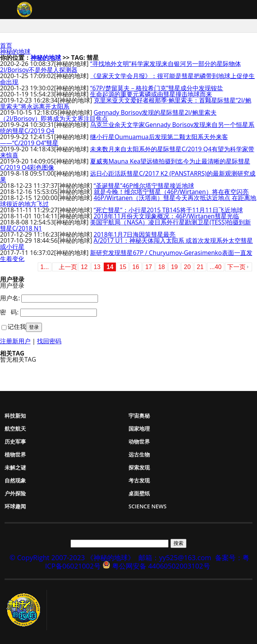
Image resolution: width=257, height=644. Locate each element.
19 (174, 267)
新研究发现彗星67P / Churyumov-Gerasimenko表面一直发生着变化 (126, 256)
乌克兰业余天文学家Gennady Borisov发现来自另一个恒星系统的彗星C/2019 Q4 (127, 128)
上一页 (68, 267)
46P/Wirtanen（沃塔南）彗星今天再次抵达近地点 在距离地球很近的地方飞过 (128, 201)
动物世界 (139, 441)
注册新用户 (15, 341)
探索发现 (139, 467)
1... (45, 267)
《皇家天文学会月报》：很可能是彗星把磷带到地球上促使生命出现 (127, 79)
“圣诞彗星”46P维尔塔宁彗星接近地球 (144, 186)
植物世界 (15, 454)
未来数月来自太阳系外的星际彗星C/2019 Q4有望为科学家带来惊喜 (127, 152)
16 (136, 267)
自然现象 (15, 480)
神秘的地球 (15, 51)
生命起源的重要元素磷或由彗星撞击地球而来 (151, 94)
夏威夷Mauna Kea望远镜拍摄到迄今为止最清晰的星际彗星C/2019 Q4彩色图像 (125, 164)
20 (187, 267)
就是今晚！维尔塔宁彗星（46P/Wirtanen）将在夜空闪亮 (171, 192)
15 (123, 267)
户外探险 (15, 493)
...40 (216, 267)
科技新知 (15, 416)
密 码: (9, 312)
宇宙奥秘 (139, 416)
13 (97, 267)
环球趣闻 (15, 506)
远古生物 (139, 454)
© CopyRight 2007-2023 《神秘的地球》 (72, 557)
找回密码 (49, 341)
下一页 (236, 267)
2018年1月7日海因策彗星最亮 (135, 234)
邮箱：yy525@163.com (175, 557)
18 (162, 267)
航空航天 (15, 429)
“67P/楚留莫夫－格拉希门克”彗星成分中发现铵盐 (157, 88)
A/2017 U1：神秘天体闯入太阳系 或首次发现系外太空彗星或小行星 (126, 244)
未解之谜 (15, 467)
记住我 (17, 327)
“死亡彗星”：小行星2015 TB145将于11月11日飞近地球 (168, 210)
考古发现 (139, 480)
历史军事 (15, 441)
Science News (148, 506)
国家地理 (139, 429)
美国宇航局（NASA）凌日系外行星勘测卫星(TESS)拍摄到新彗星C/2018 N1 (125, 225)
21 (200, 267)
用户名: (10, 298)
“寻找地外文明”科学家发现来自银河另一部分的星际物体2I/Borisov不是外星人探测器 (120, 67)
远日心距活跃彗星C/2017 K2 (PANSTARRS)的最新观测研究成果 (128, 176)
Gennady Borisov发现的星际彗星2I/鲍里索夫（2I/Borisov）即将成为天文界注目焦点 (108, 115)
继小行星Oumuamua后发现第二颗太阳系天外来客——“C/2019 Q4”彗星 (114, 140)
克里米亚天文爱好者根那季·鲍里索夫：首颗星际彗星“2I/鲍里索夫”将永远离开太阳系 (126, 103)
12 (84, 267)
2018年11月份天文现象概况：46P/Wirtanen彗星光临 (166, 216)
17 (149, 267)
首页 (6, 45)
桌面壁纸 (139, 493)
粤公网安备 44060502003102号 (161, 566)
